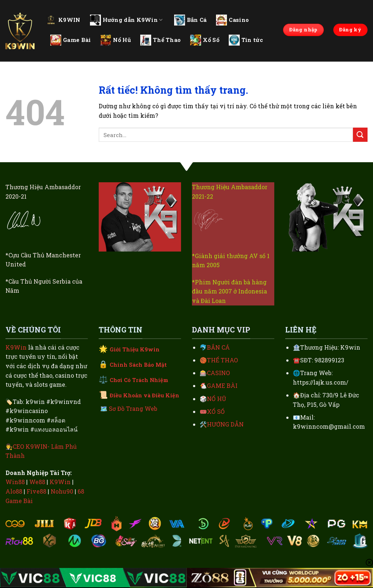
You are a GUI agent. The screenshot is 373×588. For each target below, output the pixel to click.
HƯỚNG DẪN (225, 424)
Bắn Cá (191, 20)
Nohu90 (62, 491)
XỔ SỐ (216, 411)
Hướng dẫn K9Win (126, 20)
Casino (232, 20)
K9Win (16, 347)
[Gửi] (360, 135)
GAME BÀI (222, 385)
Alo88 (14, 491)
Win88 (15, 482)
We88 (37, 482)
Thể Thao (160, 40)
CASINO (218, 373)
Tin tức (246, 40)
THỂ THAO (222, 360)
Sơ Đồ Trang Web (133, 408)
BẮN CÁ (218, 347)
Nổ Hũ (115, 40)
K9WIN (63, 20)
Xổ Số (205, 40)
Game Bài (70, 40)
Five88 (36, 491)
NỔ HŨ (217, 399)
